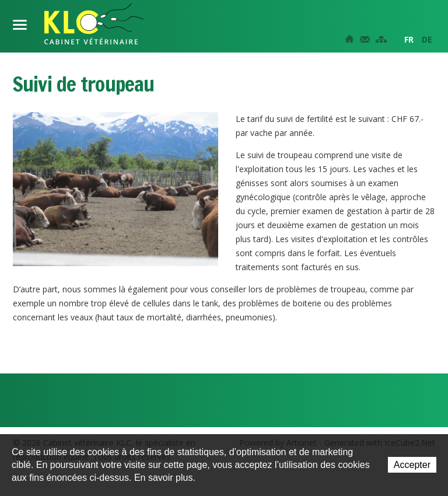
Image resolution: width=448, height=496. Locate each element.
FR (409, 39)
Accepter (412, 465)
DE (427, 39)
